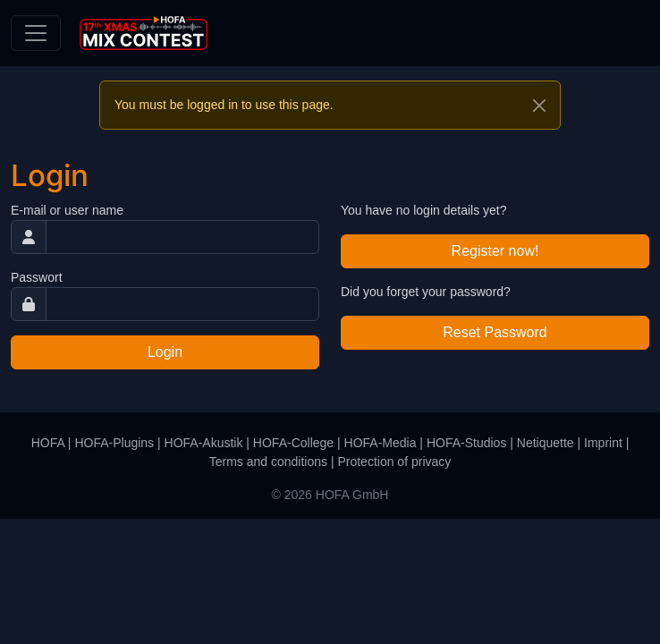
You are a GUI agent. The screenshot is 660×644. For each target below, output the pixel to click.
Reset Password (495, 332)
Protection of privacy (394, 462)
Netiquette (546, 443)
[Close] (539, 106)
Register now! (495, 251)
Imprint (603, 443)
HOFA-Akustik (204, 443)
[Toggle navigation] (36, 33)
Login (165, 352)
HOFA (48, 443)
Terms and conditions (268, 462)
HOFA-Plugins (114, 443)
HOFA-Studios (466, 443)
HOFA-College (293, 443)
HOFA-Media (381, 443)
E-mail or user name (67, 210)
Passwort (37, 277)
